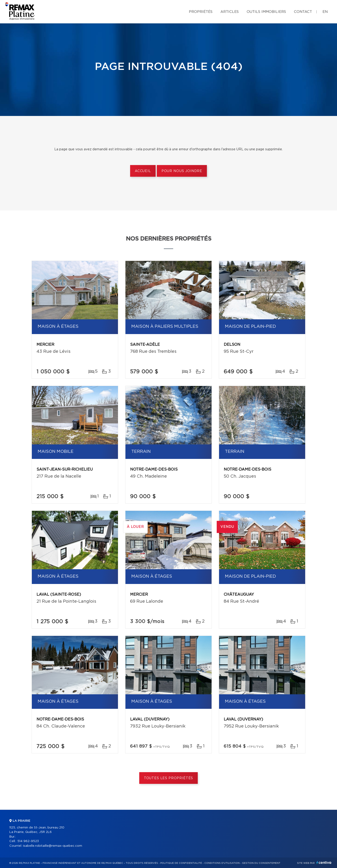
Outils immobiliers (266, 12)
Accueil (143, 171)
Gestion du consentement (261, 863)
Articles (230, 12)
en (325, 12)
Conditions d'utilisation (222, 863)
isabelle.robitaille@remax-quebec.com (53, 846)
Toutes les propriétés (169, 778)
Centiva (324, 863)
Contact (303, 12)
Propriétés (201, 12)
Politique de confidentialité (181, 863)
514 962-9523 (28, 841)
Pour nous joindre (182, 171)
